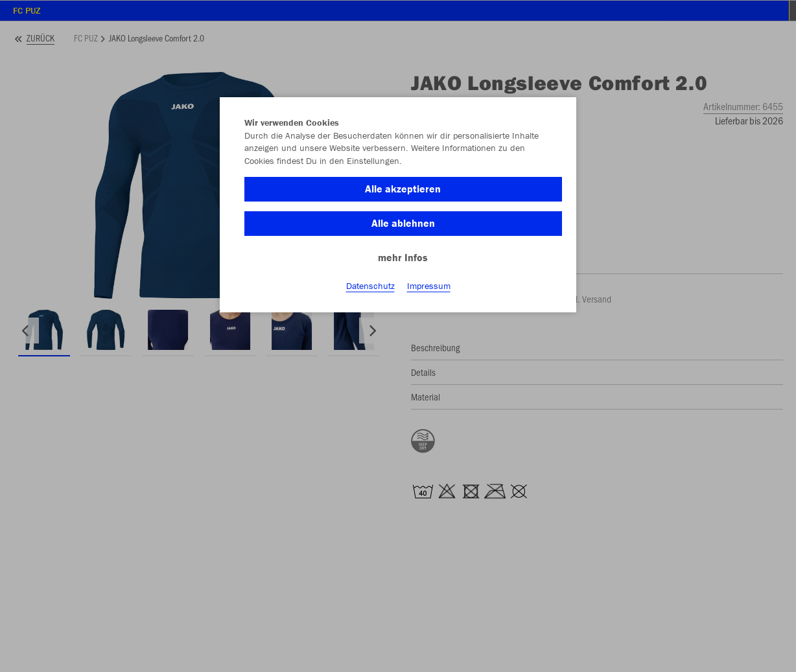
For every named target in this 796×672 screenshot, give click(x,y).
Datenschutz (370, 286)
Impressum (429, 286)
